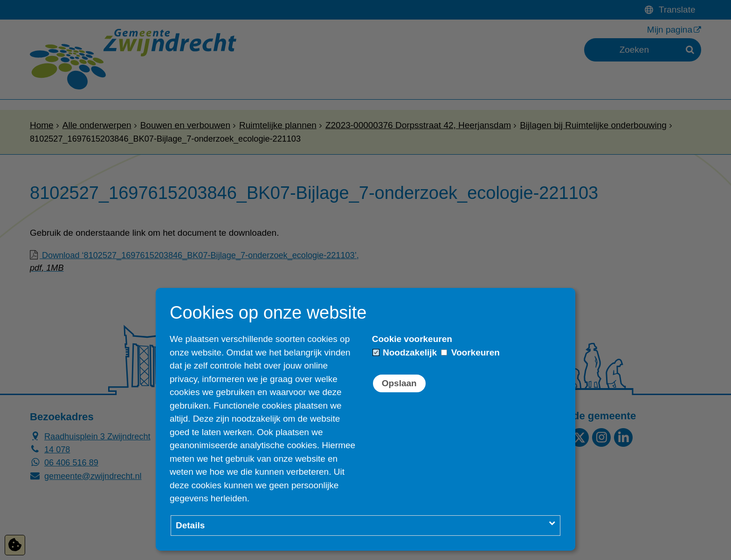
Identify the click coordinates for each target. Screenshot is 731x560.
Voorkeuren (470, 352)
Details (190, 525)
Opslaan (399, 383)
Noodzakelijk (405, 352)
